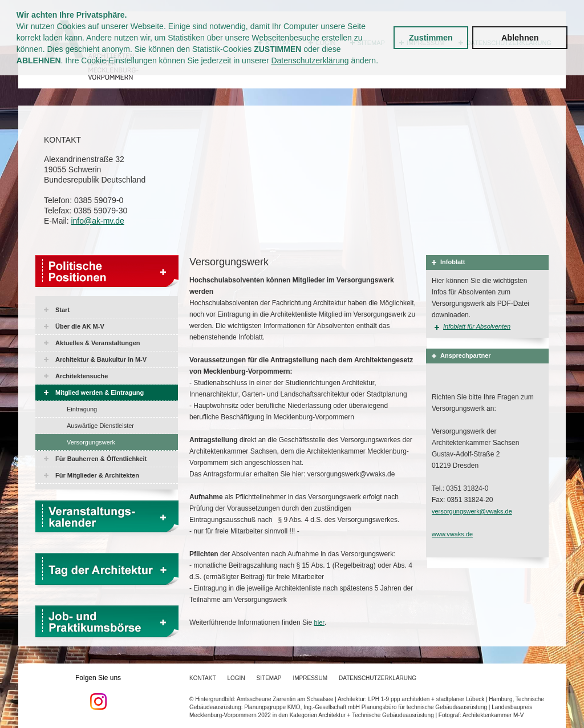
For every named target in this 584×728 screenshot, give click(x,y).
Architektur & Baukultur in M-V (101, 359)
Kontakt (202, 678)
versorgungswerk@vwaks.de (472, 511)
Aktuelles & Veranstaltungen (98, 343)
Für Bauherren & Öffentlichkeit (101, 459)
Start (62, 310)
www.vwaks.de (452, 534)
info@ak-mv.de (97, 221)
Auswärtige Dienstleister (100, 426)
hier (319, 622)
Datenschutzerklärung (310, 60)
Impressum (311, 678)
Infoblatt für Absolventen (477, 326)
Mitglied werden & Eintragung (100, 393)
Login (236, 678)
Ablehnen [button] (520, 38)
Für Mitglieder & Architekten (97, 475)
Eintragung (82, 409)
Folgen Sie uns (98, 692)
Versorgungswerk (91, 442)
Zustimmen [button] (431, 38)
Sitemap (269, 678)
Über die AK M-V (80, 326)
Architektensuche (82, 376)
